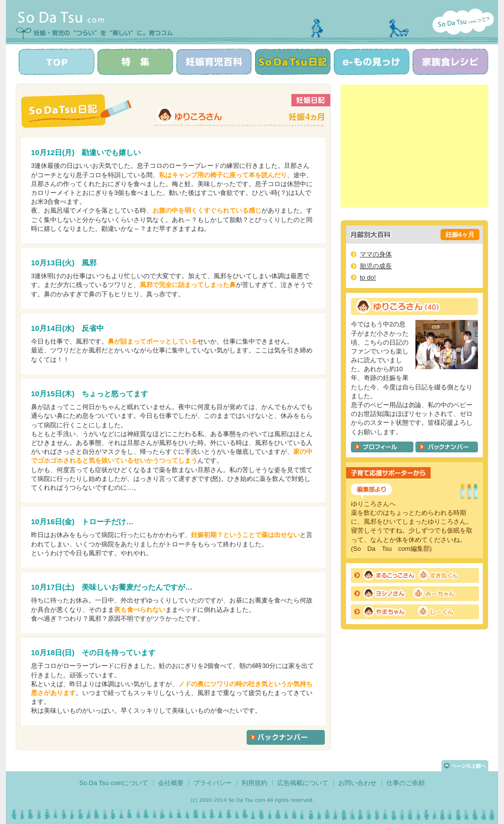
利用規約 (254, 783)
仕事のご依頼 (406, 783)
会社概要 (171, 783)
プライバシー (213, 783)
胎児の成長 (376, 266)
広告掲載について (303, 783)
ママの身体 (376, 254)
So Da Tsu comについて (114, 783)
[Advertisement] (414, 146)
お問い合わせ (357, 783)
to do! (368, 277)
